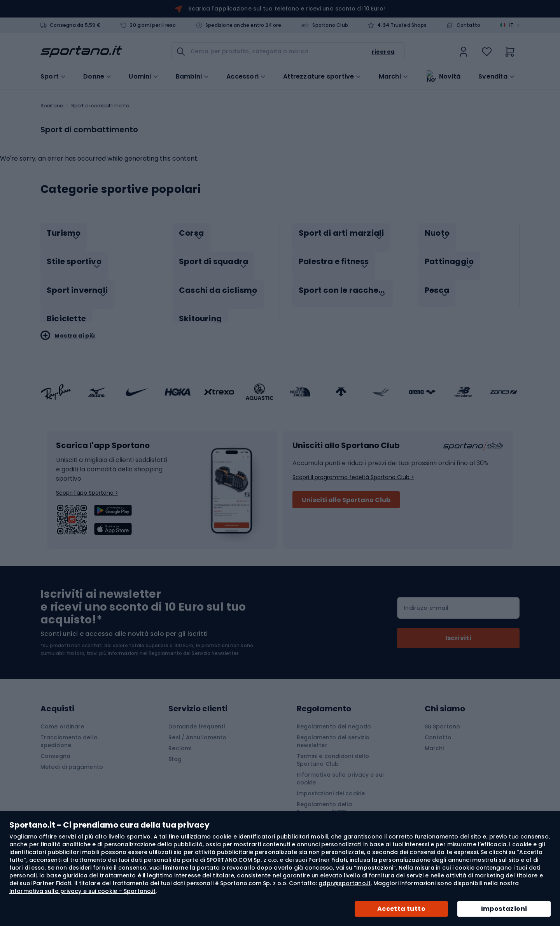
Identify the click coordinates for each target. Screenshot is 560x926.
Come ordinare (62, 718)
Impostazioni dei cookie (331, 785)
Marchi (390, 76)
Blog (175, 751)
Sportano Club (330, 25)
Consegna (55, 748)
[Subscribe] (458, 630)
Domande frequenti (197, 718)
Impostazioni (504, 909)
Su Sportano (442, 718)
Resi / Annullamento (197, 729)
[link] (464, 52)
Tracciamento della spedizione (69, 733)
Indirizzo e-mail (426, 600)
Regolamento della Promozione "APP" (325, 800)
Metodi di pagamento (72, 759)
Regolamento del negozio (334, 718)
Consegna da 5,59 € (75, 25)
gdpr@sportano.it (345, 883)
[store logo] (81, 52)
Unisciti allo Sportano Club (346, 492)
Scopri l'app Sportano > (87, 485)
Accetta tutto (401, 909)
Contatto (469, 25)
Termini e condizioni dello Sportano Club (333, 752)
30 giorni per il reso (153, 25)
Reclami (180, 740)
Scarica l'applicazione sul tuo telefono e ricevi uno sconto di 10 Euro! (287, 9)
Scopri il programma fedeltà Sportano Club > (353, 469)
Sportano (52, 106)
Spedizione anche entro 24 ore (243, 25)
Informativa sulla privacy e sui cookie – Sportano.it (82, 891)
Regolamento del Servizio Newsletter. (194, 645)
